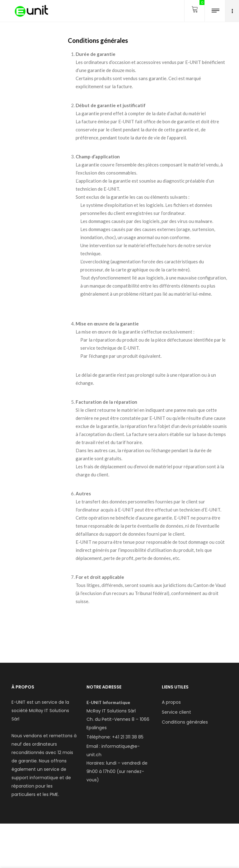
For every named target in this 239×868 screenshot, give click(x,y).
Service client (176, 712)
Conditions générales (185, 722)
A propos (171, 702)
